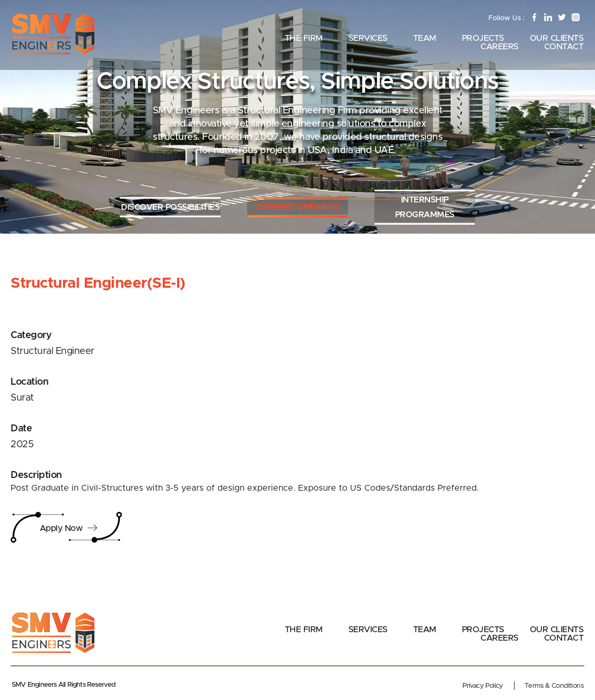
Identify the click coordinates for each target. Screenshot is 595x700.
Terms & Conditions (554, 686)
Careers (500, 47)
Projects (483, 38)
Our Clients (557, 38)
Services (368, 38)
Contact (564, 47)
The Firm (304, 38)
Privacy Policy (483, 686)
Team (425, 38)
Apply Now (69, 529)
